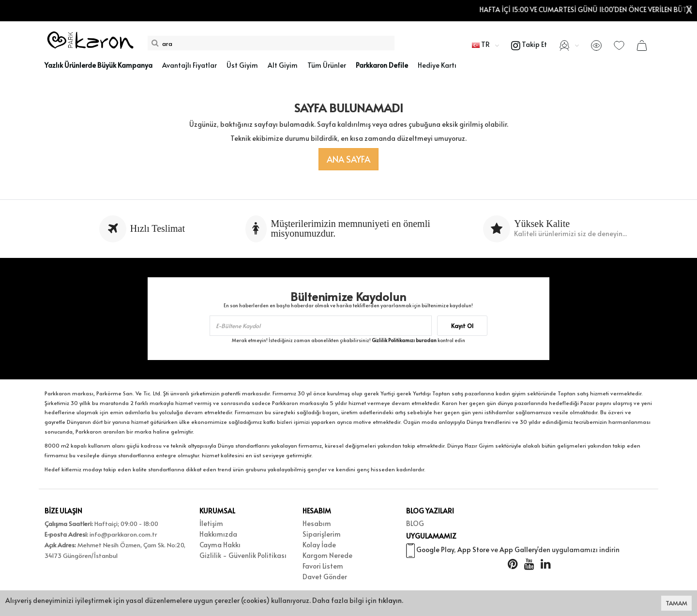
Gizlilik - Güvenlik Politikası (243, 555)
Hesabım (317, 523)
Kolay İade (319, 545)
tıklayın (390, 600)
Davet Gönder (325, 577)
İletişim (211, 523)
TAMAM (676, 603)
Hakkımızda (218, 534)
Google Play (435, 549)
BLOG (415, 523)
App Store (473, 549)
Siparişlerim (322, 534)
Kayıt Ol (462, 326)
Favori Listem (323, 566)
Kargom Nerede (327, 555)
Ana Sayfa (348, 159)
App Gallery (518, 549)
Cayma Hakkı (220, 545)
